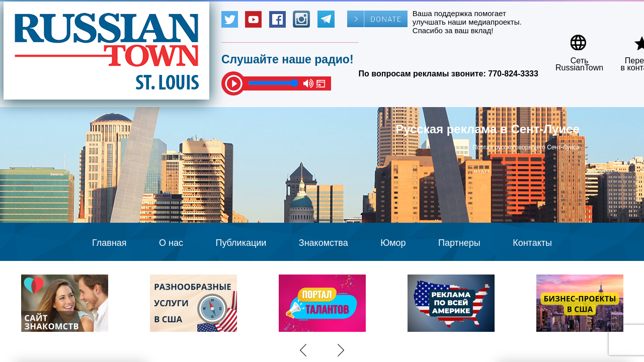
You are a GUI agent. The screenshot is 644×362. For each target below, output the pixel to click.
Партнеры (459, 243)
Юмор (393, 243)
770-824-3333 (513, 74)
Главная (109, 243)
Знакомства (324, 243)
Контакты (532, 243)
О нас (171, 243)
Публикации (241, 243)
